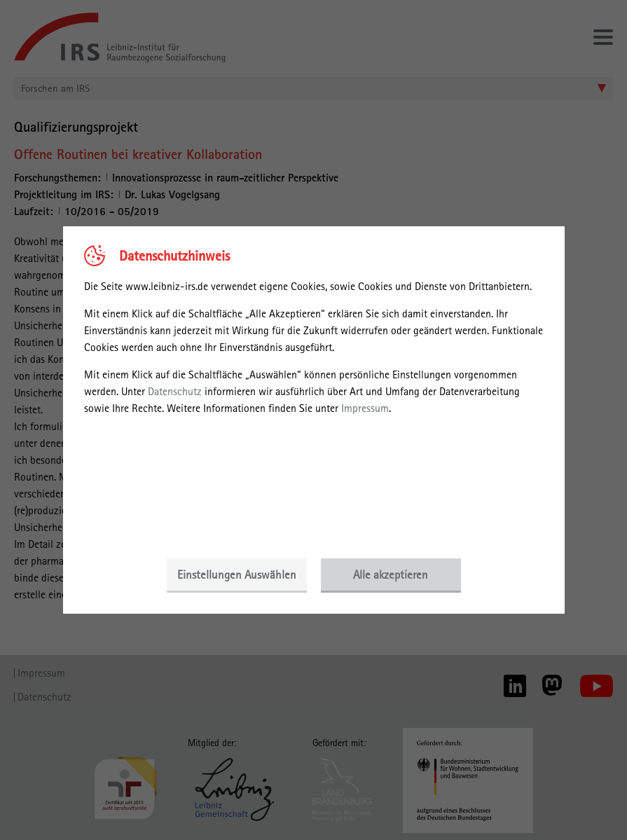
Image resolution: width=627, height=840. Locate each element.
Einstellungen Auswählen (237, 574)
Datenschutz (175, 391)
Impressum (365, 408)
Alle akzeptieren (391, 574)
